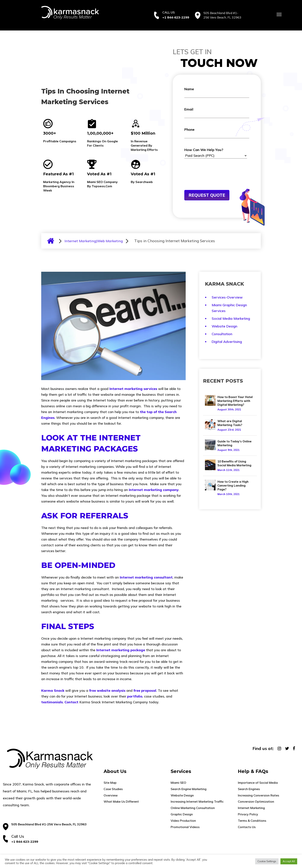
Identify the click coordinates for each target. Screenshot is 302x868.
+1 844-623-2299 (176, 17)
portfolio (135, 696)
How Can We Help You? (216, 153)
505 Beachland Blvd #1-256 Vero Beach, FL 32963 (49, 824)
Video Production (183, 821)
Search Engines (249, 789)
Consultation (222, 334)
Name (217, 92)
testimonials (52, 702)
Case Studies (113, 789)
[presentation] (214, 181)
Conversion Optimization (256, 801)
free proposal (145, 690)
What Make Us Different (121, 801)
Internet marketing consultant (146, 577)
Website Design (224, 326)
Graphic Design (182, 814)
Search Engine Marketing (189, 789)
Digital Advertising (227, 342)
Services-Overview (227, 297)
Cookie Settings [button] (267, 861)
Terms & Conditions (252, 821)
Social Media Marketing (231, 318)
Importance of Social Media (258, 783)
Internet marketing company (154, 490)
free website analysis (107, 690)
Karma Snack (53, 690)
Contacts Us (247, 827)
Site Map (110, 783)
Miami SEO (178, 783)
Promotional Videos (185, 827)
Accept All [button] (289, 861)
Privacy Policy (248, 814)
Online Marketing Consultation (193, 808)
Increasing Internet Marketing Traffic (197, 801)
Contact (71, 702)
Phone (217, 133)
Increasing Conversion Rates (258, 795)
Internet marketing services (133, 389)
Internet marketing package (121, 650)
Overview (111, 795)
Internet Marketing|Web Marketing (94, 241)
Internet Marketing (251, 808)
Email (217, 113)
